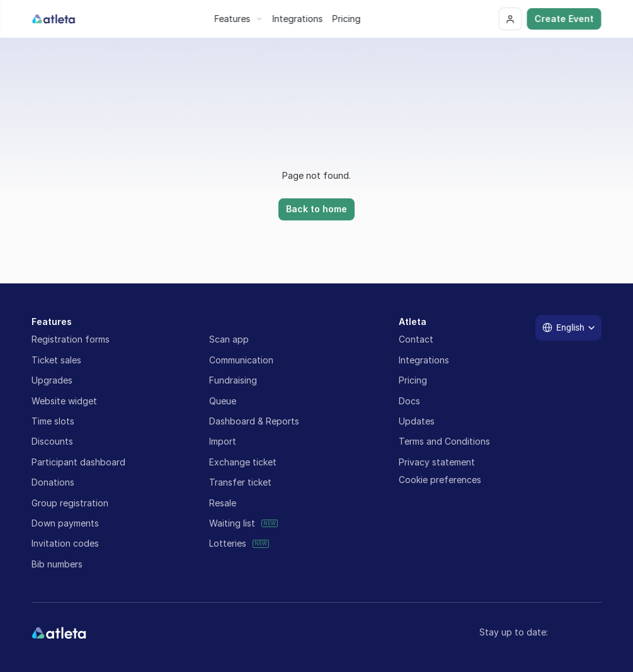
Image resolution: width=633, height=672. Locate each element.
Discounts (52, 441)
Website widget (64, 401)
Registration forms (71, 339)
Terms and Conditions (444, 441)
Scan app (229, 339)
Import (223, 441)
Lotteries (228, 543)
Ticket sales (56, 360)
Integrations (424, 360)
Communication (241, 360)
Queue (223, 401)
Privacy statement (437, 462)
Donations (53, 482)
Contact (416, 339)
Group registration (70, 503)
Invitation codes (65, 543)
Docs (409, 401)
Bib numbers (57, 564)
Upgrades (52, 380)
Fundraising (233, 380)
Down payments (65, 523)
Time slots (53, 421)
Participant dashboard (78, 462)
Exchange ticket (243, 462)
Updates (417, 421)
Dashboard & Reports (254, 421)
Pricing (413, 380)
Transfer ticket (240, 482)
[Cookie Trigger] (440, 480)
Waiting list (232, 523)
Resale (223, 503)
